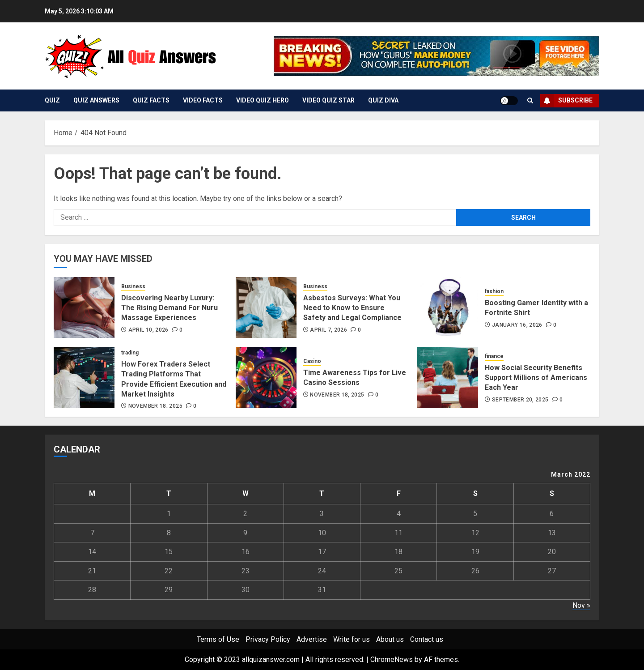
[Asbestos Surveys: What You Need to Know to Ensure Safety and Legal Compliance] (266, 307)
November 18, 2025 (155, 406)
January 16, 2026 (517, 325)
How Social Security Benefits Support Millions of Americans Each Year (536, 378)
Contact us (427, 639)
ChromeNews (392, 659)
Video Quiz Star (328, 100)
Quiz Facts (151, 100)
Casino (312, 361)
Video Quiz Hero (263, 100)
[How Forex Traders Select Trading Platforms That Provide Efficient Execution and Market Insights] (84, 377)
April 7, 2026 (328, 330)
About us (390, 639)
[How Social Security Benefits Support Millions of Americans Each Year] (448, 377)
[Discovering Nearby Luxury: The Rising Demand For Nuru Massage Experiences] (84, 307)
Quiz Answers (96, 100)
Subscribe (566, 101)
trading (130, 353)
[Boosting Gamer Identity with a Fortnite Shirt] (448, 307)
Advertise (312, 639)
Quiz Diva (383, 100)
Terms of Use (218, 639)
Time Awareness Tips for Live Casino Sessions (355, 378)
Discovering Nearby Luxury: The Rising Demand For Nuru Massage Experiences (169, 308)
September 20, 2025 (520, 400)
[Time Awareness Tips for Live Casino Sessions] (266, 377)
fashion (494, 291)
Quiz (52, 100)
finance (494, 356)
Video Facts (203, 100)
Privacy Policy (268, 639)
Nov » (581, 605)
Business (133, 286)
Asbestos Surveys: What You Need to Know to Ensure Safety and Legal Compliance (352, 308)
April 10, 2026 (148, 330)
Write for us (352, 639)
